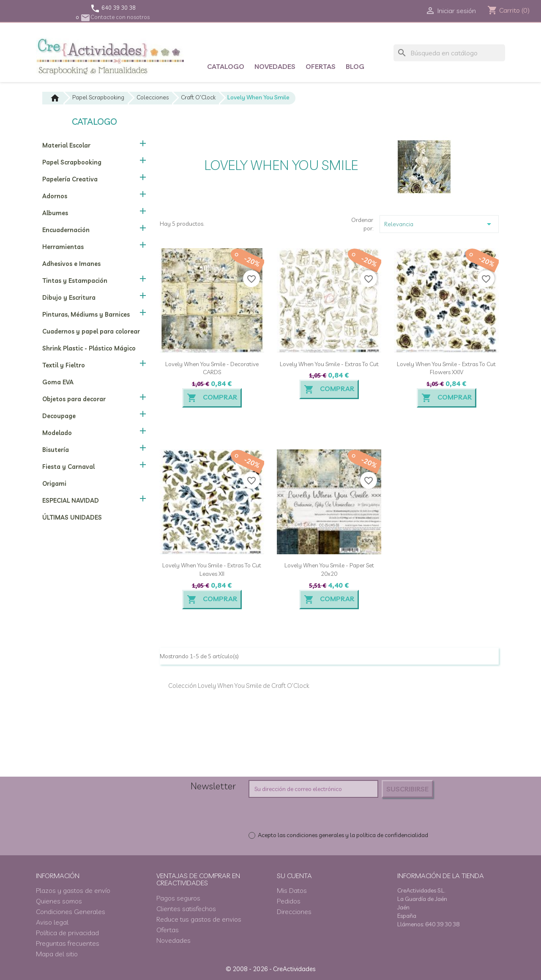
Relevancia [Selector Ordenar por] (439, 224)
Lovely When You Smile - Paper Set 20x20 (329, 569)
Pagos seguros (178, 898)
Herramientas (63, 247)
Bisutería (56, 450)
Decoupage (59, 416)
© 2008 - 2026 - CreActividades (270, 969)
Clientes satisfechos (186, 909)
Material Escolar (66, 145)
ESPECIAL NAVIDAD (71, 501)
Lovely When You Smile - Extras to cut (329, 364)
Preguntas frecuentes (68, 943)
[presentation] (319, 814)
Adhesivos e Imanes (71, 264)
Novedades (275, 66)
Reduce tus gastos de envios (199, 919)
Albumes (55, 213)
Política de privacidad (67, 933)
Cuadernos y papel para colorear (91, 331)
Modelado (57, 433)
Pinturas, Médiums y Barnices (86, 315)
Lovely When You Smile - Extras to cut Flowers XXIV (446, 368)
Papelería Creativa (70, 179)
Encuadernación (66, 230)
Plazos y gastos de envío (73, 890)
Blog (355, 66)
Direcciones (294, 912)
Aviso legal (52, 922)
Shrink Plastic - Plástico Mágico (89, 348)
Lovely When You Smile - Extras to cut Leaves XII (212, 569)
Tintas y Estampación (75, 281)
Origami (54, 484)
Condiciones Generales (71, 912)
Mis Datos (292, 890)
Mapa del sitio (57, 954)
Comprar (212, 398)
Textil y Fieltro (64, 365)
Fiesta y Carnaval (68, 467)
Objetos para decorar (74, 399)
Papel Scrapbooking (72, 162)
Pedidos (289, 901)
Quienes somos (59, 901)
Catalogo (226, 66)
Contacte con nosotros (115, 17)
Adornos (55, 196)
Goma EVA (58, 382)
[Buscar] (449, 53)
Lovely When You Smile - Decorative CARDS (212, 368)
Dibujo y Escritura (69, 298)
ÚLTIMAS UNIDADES (72, 517)
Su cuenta (294, 876)
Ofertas (321, 66)
